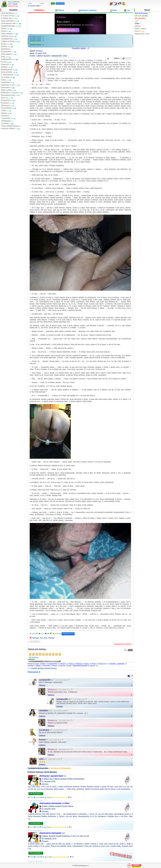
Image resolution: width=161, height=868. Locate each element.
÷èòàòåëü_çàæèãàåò (117, 664)
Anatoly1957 (53, 664)
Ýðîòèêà (5, 123)
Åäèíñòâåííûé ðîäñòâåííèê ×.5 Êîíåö (54, 803)
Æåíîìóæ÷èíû (6, 36)
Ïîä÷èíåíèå (5, 77)
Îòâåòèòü (42, 685)
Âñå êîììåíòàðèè (141, 13)
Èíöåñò (4, 46)
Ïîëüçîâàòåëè (140, 18)
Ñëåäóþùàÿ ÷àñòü (68, 634)
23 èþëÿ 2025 (41, 53)
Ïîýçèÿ (4, 80)
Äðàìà (4, 31)
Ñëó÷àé (4, 98)
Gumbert (31, 666)
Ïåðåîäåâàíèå (7, 70)
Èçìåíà (4, 44)
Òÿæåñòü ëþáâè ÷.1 (37, 37)
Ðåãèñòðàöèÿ (60, 3)
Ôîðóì (137, 23)
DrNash (43, 664)
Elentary (39, 51)
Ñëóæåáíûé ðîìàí (8, 95)
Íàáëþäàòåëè (7, 59)
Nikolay (79, 664)
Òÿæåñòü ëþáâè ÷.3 (37, 41)
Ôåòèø (4, 113)
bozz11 (93, 666)
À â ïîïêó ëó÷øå (7, 16)
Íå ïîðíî (4, 62)
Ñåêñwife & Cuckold (9, 93)
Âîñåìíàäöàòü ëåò (8, 23)
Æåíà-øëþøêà (7, 34)
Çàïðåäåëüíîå (7, 39)
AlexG (69, 666)
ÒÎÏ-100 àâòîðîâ (141, 16)
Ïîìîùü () (139, 31)
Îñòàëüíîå (5, 64)
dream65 (46, 666)
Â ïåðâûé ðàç (7, 18)
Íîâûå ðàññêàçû (7, 13)
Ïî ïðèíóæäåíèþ (7, 75)
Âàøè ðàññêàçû (8, 21)
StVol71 (63, 664)
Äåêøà (38, 666)
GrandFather (44, 730)
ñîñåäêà (51, 638)
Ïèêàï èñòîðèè (7, 72)
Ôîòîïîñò (4, 116)
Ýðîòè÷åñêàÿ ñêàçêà (10, 126)
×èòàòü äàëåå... (36, 794)
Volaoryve (102, 664)
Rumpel (42, 740)
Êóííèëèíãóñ (6, 52)
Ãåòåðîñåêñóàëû (8, 26)
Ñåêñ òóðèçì (6, 90)
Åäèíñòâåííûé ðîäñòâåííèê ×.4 (52, 833)
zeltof (41, 759)
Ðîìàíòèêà (5, 88)
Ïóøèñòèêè (6, 82)
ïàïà (41, 638)
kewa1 (87, 664)
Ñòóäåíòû (5, 103)
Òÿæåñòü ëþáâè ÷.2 (37, 39)
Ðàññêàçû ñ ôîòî (8, 85)
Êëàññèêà (5, 49)
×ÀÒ (137, 21)
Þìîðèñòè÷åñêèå (8, 129)
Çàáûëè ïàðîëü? (34, 6)
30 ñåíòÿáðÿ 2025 (49, 839)
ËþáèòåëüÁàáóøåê (80, 666)
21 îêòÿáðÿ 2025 (49, 782)
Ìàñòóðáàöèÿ (6, 54)
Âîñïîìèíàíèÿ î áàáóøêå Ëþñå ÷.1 (53, 776)
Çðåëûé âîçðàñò (8, 41)
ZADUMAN (43, 711)
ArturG (55, 666)
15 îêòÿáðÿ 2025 (49, 809)
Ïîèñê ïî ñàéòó (140, 29)
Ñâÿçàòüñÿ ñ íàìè (142, 34)
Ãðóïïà (4, 29)
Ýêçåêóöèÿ (6, 118)
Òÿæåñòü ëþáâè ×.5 (37, 45)
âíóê (46, 638)
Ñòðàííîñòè (6, 100)
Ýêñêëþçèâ (6, 121)
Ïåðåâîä (4, 67)
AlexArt (63, 666)
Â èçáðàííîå (34, 641)
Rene (94, 664)
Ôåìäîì (4, 111)
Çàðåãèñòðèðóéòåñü (38, 768)
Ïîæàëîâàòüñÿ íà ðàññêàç (123, 644)
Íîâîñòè (138, 26)
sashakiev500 (45, 680)
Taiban (71, 664)
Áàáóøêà (35, 638)
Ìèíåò (3, 57)
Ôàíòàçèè (5, 105)
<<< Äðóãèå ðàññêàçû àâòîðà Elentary (42, 668)
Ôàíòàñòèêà (6, 108)
